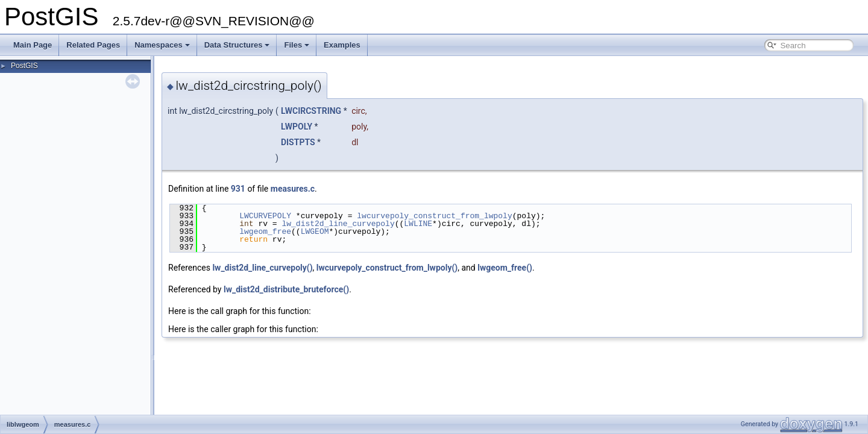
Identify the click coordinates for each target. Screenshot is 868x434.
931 (238, 189)
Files (297, 45)
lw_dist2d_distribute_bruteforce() (286, 289)
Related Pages (93, 45)
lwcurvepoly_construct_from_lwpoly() (387, 268)
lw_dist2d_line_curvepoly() (262, 268)
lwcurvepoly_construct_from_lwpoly (434, 216)
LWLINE (418, 224)
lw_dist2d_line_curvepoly (338, 224)
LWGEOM (315, 231)
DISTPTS (298, 142)
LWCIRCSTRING (311, 111)
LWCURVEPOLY (265, 216)
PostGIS (24, 66)
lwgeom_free (265, 231)
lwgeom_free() (505, 268)
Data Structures (237, 45)
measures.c (293, 189)
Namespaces (162, 45)
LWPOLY (297, 127)
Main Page (33, 45)
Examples (342, 45)
